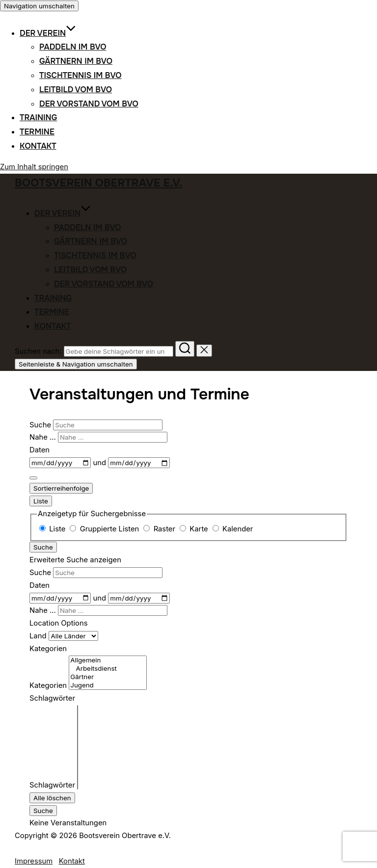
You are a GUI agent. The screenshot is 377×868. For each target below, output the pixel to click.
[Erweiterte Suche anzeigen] (33, 478)
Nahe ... (44, 437)
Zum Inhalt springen (34, 167)
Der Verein (48, 33)
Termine (37, 132)
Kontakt (38, 146)
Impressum (34, 861)
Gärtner (108, 677)
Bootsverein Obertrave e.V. (99, 183)
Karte (195, 529)
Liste (41, 501)
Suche (41, 425)
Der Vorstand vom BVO (89, 104)
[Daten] (60, 463)
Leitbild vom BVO (76, 90)
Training (38, 118)
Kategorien (48, 685)
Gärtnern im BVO (76, 61)
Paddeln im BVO (73, 47)
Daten (40, 450)
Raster (160, 529)
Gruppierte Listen (105, 529)
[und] (139, 463)
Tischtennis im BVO (81, 75)
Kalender (233, 529)
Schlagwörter (52, 785)
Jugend (108, 685)
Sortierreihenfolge (61, 488)
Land (39, 636)
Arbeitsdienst (108, 669)
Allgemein (108, 660)
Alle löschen (52, 798)
